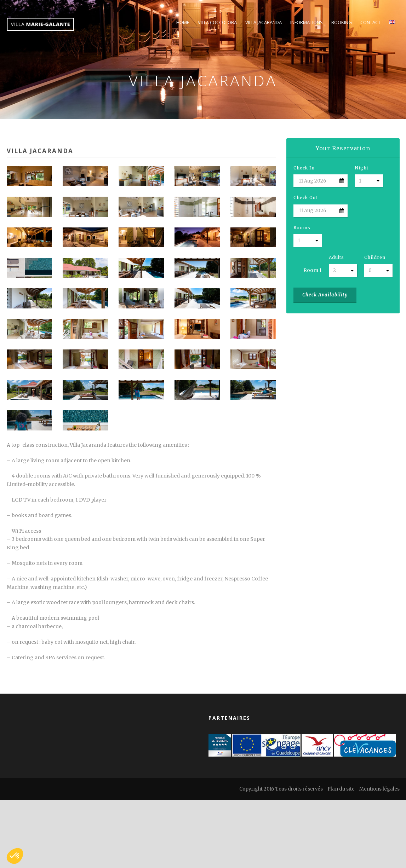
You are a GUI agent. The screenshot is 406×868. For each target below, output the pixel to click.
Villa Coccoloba (217, 22)
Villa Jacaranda (264, 22)
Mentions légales (379, 789)
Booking (342, 22)
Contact (370, 22)
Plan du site (341, 789)
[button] (15, 856)
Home (183, 22)
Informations (307, 22)
